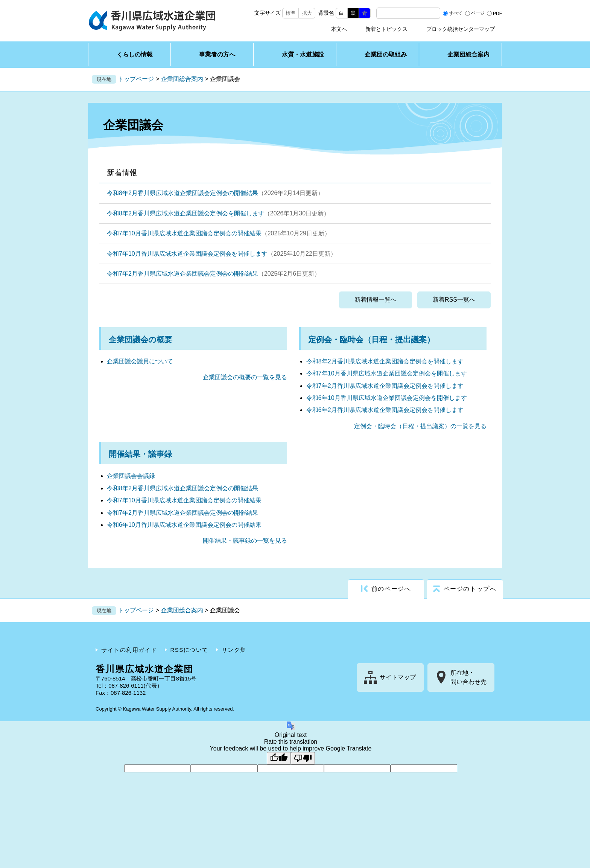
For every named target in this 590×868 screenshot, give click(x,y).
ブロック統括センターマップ (461, 29)
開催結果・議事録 (140, 454)
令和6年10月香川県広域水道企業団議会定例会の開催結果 (184, 525)
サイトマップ (398, 677)
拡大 (307, 13)
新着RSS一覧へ (454, 300)
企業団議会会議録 (131, 476)
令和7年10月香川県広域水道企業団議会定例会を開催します (187, 254)
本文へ (339, 29)
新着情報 (122, 172)
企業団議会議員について (140, 361)
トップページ (136, 79)
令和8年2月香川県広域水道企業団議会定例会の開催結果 (182, 193)
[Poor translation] (303, 758)
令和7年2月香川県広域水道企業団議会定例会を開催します (385, 386)
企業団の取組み (386, 54)
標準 (290, 13)
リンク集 (234, 650)
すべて (456, 13)
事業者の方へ (217, 54)
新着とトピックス (386, 29)
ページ (478, 13)
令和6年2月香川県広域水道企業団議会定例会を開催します (385, 410)
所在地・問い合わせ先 (468, 677)
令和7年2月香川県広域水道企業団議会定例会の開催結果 (182, 274)
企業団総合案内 (468, 54)
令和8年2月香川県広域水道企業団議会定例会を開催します (186, 213)
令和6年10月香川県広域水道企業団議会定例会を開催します (387, 398)
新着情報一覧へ (376, 300)
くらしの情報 (135, 54)
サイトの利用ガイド (129, 650)
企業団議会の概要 (141, 339)
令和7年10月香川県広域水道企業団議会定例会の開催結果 (184, 233)
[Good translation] (279, 758)
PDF (497, 13)
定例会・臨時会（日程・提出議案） (371, 339)
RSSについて (189, 650)
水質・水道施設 (303, 54)
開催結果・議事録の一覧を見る (245, 541)
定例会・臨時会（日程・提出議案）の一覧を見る (420, 426)
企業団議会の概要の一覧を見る (245, 377)
